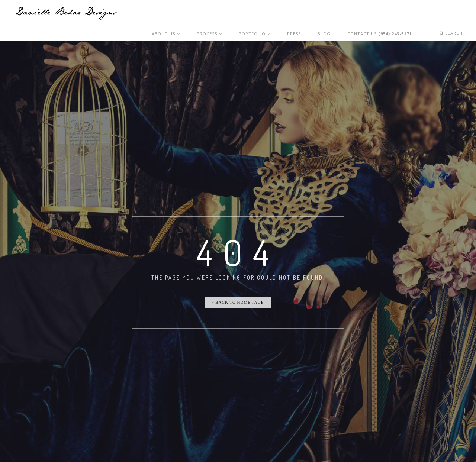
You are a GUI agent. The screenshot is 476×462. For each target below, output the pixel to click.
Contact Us (383, 14)
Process (229, 14)
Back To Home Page (238, 289)
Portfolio (271, 14)
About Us (190, 14)
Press (305, 14)
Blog (330, 14)
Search (453, 14)
